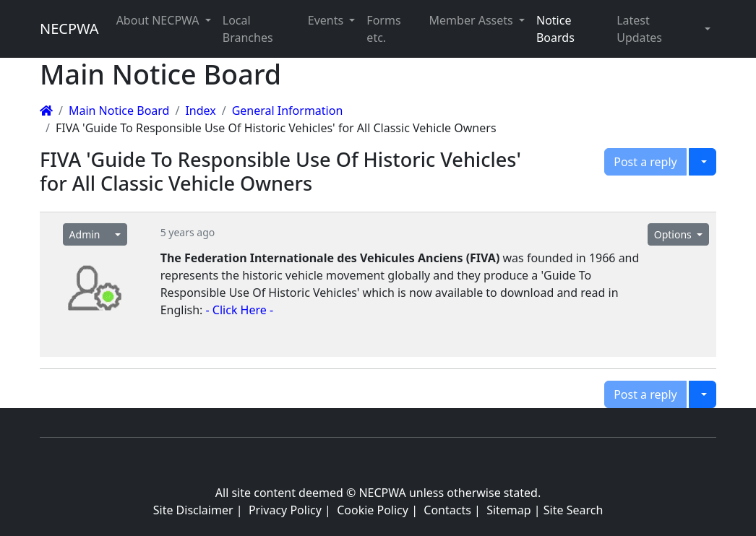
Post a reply (645, 162)
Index (200, 111)
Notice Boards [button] (555, 29)
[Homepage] (46, 111)
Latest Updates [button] (639, 29)
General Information (288, 111)
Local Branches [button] (248, 29)
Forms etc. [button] (383, 29)
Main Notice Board (119, 111)
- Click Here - (240, 310)
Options (674, 234)
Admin (85, 234)
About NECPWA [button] (159, 20)
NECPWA (69, 29)
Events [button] (327, 20)
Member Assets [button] (473, 20)
